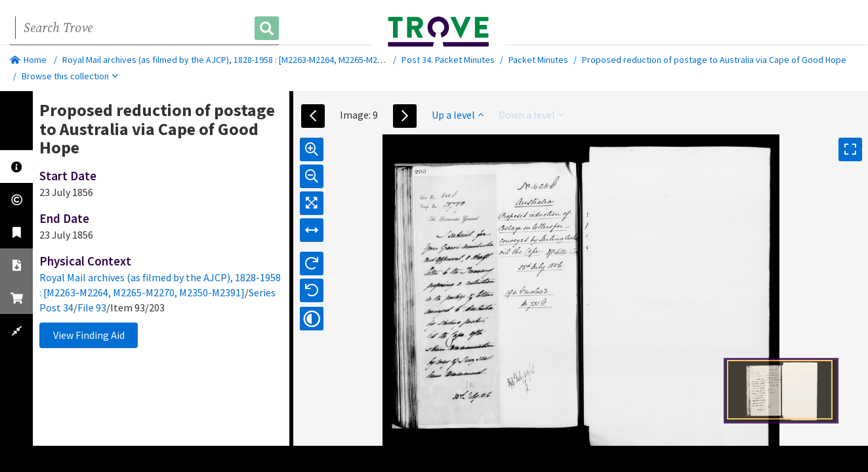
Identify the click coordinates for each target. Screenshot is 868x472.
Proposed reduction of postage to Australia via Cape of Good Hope (714, 60)
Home (28, 60)
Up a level (458, 115)
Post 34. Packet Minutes (448, 60)
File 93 (92, 307)
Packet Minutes (538, 60)
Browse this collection (70, 76)
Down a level (531, 115)
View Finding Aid (89, 335)
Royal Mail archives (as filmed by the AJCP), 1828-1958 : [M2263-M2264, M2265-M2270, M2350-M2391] (257, 60)
